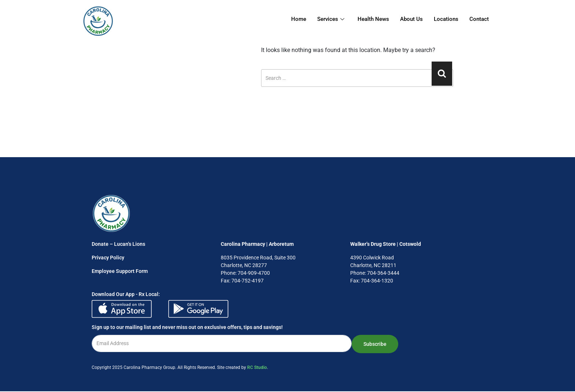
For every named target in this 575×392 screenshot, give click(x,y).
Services (331, 19)
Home (299, 19)
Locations (446, 19)
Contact (479, 19)
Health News (373, 19)
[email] (222, 343)
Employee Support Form (120, 271)
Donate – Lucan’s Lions (118, 244)
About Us (411, 19)
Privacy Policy (108, 258)
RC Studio (257, 367)
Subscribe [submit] (375, 344)
